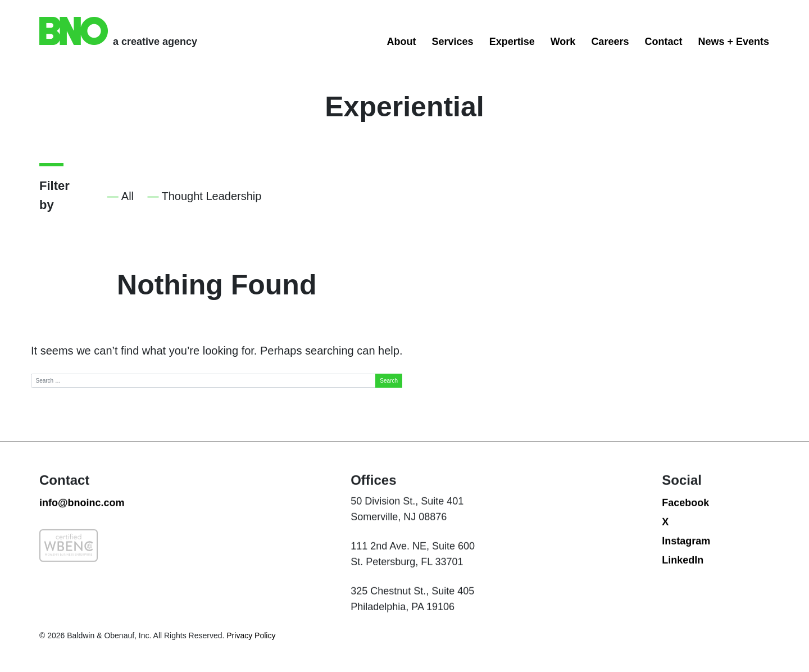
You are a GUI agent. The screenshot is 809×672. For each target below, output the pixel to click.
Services (453, 42)
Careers (610, 42)
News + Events (733, 42)
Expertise (512, 42)
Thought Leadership (212, 196)
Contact (663, 42)
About (402, 42)
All (128, 196)
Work (563, 42)
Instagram (686, 556)
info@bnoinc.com (82, 518)
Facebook (685, 518)
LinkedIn (683, 575)
